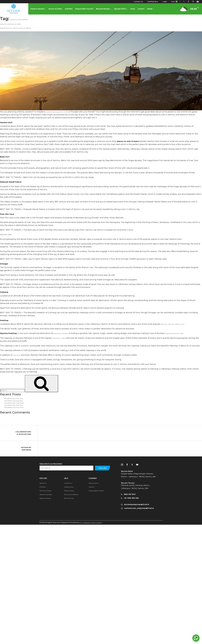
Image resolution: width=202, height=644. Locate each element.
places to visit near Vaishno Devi (172, 324)
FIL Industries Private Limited (91, 522)
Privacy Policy (69, 491)
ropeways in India (59, 338)
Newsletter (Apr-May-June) (14, 403)
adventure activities (61, 333)
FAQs (133, 10)
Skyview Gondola (46, 494)
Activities (69, 10)
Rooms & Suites (56, 10)
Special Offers (121, 10)
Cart (173, 2)
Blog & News (93, 483)
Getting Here (151, 2)
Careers (142, 10)
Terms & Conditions (71, 494)
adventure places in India (174, 333)
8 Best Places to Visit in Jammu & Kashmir (16, 28)
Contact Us (137, 2)
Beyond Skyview (104, 10)
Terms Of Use (69, 498)
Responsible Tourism (85, 10)
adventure (17, 355)
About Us (43, 483)
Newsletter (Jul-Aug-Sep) (13, 401)
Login (163, 2)
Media (150, 10)
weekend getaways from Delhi (57, 112)
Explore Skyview (38, 10)
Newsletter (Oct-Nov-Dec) (14, 399)
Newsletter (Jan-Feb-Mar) (14, 405)
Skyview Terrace (45, 498)
